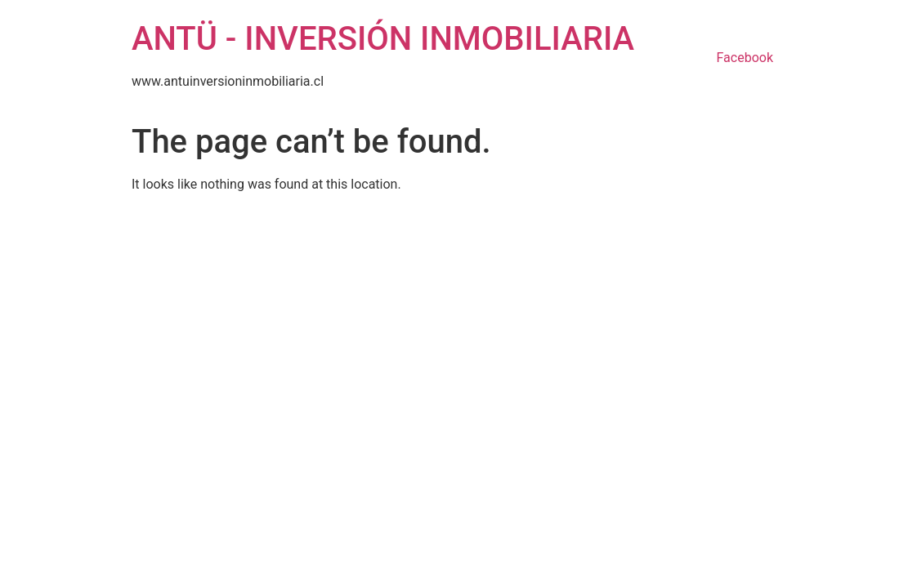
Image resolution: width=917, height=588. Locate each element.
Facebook (745, 58)
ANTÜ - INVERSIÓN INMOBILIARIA (383, 39)
